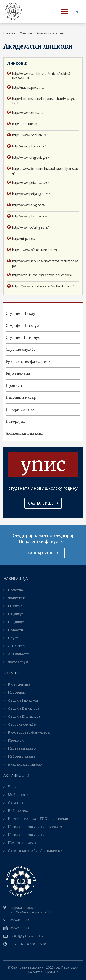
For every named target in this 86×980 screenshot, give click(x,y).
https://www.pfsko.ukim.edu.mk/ (33, 250)
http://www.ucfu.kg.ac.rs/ (28, 227)
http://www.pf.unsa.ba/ (26, 146)
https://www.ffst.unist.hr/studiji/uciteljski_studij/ (43, 171)
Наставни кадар (21, 397)
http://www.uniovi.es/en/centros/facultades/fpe (43, 263)
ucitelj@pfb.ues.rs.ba (27, 936)
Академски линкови (25, 433)
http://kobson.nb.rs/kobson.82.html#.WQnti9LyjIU (42, 101)
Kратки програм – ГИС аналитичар (36, 819)
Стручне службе (21, 349)
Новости (13, 630)
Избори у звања (20, 410)
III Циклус (14, 622)
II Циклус (13, 614)
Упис (10, 787)
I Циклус (13, 606)
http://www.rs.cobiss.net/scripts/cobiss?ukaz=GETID (39, 76)
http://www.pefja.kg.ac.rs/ (28, 194)
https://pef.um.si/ (22, 124)
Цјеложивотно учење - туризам (33, 827)
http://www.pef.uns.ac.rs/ (28, 183)
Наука (11, 638)
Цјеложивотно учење (24, 835)
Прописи (14, 386)
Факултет (14, 598)
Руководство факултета (28, 362)
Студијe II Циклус (22, 326)
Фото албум (16, 662)
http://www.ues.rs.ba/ (25, 113)
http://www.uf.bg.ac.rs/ (26, 205)
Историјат (15, 421)
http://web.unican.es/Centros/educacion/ (40, 275)
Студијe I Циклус (21, 314)
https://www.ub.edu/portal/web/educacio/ (40, 286)
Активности (16, 654)
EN (75, 12)
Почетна (9, 33)
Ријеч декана (18, 373)
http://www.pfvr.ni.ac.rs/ (27, 216)
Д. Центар (14, 646)
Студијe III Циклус (23, 338)
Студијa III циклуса (22, 716)
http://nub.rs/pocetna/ (26, 87)
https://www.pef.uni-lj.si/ (27, 135)
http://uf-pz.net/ (21, 239)
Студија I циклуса (21, 700)
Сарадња (13, 803)
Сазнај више (43, 503)
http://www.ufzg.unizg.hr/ (28, 157)
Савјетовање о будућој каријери (33, 851)
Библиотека (16, 811)
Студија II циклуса (21, 708)
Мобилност (16, 795)
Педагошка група (21, 843)
